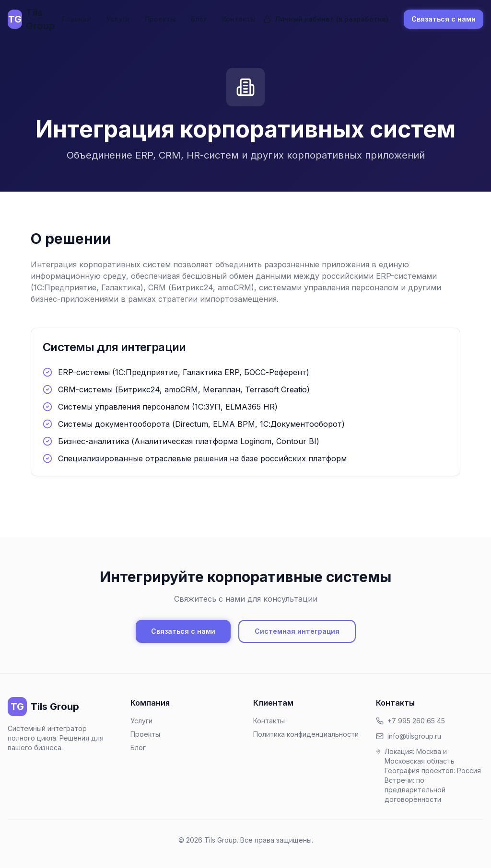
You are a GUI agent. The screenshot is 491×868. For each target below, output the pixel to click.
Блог (199, 19)
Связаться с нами (444, 19)
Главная (76, 19)
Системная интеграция (297, 631)
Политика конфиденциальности (306, 734)
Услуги (118, 19)
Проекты (160, 19)
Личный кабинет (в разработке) (326, 19)
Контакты (239, 19)
